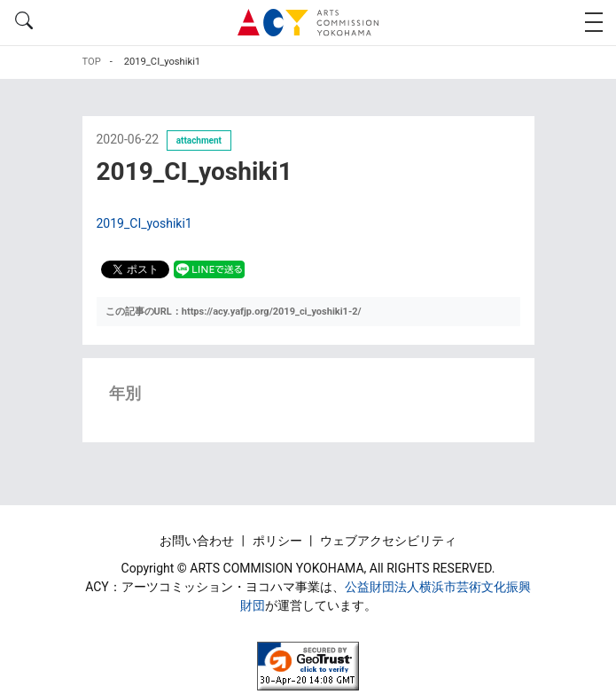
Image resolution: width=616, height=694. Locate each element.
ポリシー (279, 541)
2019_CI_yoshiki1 (144, 223)
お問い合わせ (198, 541)
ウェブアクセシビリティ (388, 541)
